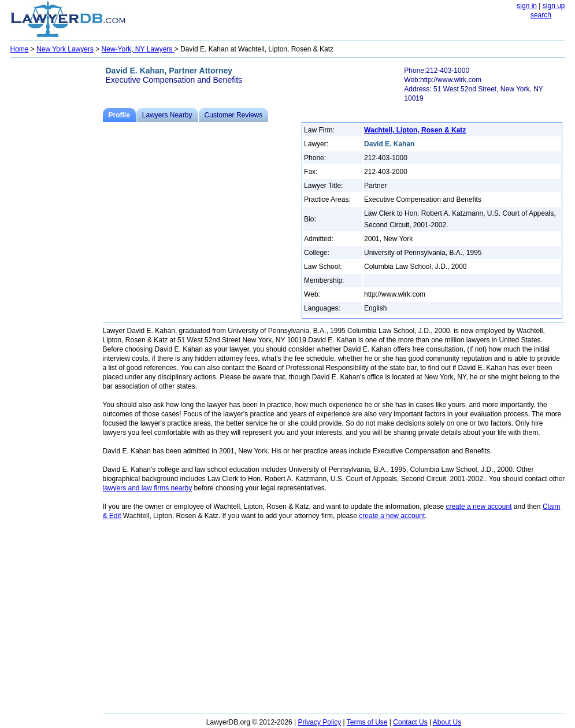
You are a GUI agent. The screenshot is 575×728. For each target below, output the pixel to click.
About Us (447, 722)
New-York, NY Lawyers (138, 49)
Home (20, 49)
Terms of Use (367, 722)
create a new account (478, 507)
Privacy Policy (320, 722)
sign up (554, 6)
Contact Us (410, 722)
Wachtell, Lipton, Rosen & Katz (415, 130)
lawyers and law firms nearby (148, 488)
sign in (527, 6)
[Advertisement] (57, 235)
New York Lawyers (65, 49)
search (541, 15)
